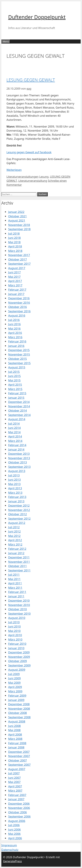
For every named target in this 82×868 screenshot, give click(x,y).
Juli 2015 (14, 372)
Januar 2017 (16, 294)
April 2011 (15, 583)
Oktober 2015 (17, 359)
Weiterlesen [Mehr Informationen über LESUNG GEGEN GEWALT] (14, 170)
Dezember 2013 (19, 454)
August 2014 (17, 419)
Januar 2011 (16, 596)
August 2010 (17, 618)
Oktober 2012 (17, 514)
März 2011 (15, 588)
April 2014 (15, 436)
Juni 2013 (14, 480)
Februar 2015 (17, 393)
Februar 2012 (17, 549)
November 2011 (19, 562)
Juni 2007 (14, 778)
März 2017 (15, 285)
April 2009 (15, 687)
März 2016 (15, 337)
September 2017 (19, 264)
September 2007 (19, 765)
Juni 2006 (14, 829)
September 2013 (19, 467)
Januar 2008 (16, 747)
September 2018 (19, 229)
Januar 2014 (16, 449)
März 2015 (15, 389)
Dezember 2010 (19, 600)
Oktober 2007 (17, 760)
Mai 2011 (14, 579)
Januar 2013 (16, 501)
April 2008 (15, 734)
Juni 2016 (14, 324)
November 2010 (19, 605)
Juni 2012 (14, 531)
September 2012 (19, 519)
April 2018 (15, 246)
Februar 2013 (17, 497)
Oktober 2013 (17, 462)
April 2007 (15, 786)
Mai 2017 (14, 277)
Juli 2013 (14, 475)
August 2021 (17, 220)
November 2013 (19, 458)
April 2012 (15, 540)
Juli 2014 (14, 423)
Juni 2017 (14, 272)
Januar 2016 (16, 346)
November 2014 (19, 406)
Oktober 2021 (17, 216)
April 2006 (15, 838)
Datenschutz (10, 850)
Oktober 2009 (17, 661)
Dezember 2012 (19, 505)
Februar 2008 (17, 743)
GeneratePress (12, 861)
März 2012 (15, 544)
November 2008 (19, 709)
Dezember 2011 (19, 557)
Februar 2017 (17, 290)
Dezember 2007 (19, 752)
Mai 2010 (14, 631)
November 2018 (19, 225)
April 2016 (15, 333)
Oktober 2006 (17, 812)
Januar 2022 (16, 212)
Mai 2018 (14, 242)
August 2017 (17, 268)
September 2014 (19, 415)
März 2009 (15, 691)
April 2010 (15, 635)
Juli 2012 (14, 527)
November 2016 (19, 303)
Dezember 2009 (19, 652)
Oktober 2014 (17, 410)
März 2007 (15, 791)
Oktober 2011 (17, 566)
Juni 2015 (14, 376)
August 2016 (17, 315)
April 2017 (15, 281)
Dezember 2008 (19, 704)
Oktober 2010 (17, 609)
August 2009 (17, 670)
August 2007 (17, 769)
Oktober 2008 (17, 713)
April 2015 (15, 385)
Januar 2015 (16, 398)
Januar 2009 (16, 700)
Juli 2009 (14, 674)
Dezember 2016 (19, 298)
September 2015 (19, 363)
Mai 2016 (14, 328)
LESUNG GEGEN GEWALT (31, 80)
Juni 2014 (14, 428)
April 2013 (15, 488)
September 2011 (19, 570)
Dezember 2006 (19, 804)
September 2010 (19, 614)
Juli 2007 (14, 773)
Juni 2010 (14, 626)
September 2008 (19, 717)
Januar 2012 (16, 553)
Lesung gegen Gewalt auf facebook (29, 152)
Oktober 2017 (17, 259)
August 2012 (17, 523)
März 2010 (15, 639)
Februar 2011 (17, 592)
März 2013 (15, 493)
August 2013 (17, 471)
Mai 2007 (14, 782)
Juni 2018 (14, 238)
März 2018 (15, 251)
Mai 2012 (14, 536)
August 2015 (17, 367)
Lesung (44, 177)
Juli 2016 (14, 320)
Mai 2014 (14, 432)
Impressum (9, 845)
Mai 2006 (14, 834)
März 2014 (15, 441)
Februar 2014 (17, 445)
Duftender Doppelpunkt (37, 17)
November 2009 (19, 657)
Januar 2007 (16, 799)
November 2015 (19, 354)
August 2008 (17, 721)
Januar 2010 (16, 648)
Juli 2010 (14, 622)
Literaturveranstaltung (33, 181)
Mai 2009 (14, 683)
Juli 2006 (14, 825)
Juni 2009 (14, 678)
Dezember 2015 (19, 350)
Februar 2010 (17, 644)
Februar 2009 (17, 696)
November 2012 (19, 510)
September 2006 (19, 816)
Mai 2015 (14, 380)
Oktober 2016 (17, 307)
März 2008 (15, 739)
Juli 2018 (14, 233)
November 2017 (19, 255)
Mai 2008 (14, 730)
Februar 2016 (17, 341)
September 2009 (19, 665)
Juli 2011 (14, 575)
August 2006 (17, 821)
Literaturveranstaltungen (23, 177)
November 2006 (19, 808)
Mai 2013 (14, 484)
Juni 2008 (14, 726)
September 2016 (19, 311)
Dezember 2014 (19, 402)
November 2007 (19, 756)
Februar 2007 (17, 795)
